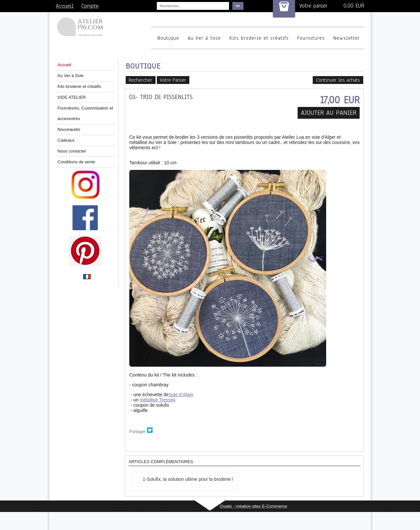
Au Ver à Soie (204, 38)
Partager (137, 431)
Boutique (168, 38)
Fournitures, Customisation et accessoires (85, 113)
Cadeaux (66, 140)
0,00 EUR (354, 6)
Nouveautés (69, 129)
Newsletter (347, 38)
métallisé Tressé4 (158, 400)
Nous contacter (72, 151)
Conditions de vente (76, 162)
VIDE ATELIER (72, 97)
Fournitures (311, 38)
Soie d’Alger (181, 395)
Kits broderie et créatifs (259, 38)
